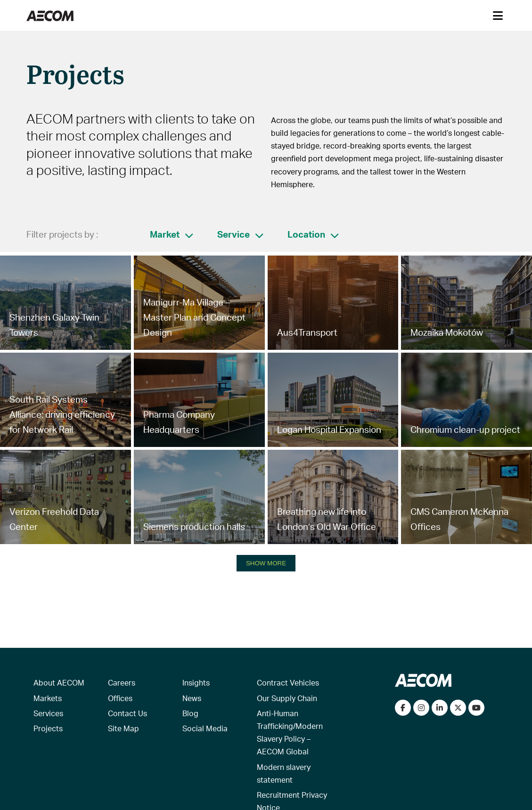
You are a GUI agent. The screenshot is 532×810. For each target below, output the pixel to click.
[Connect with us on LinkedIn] (440, 708)
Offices (120, 698)
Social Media (205, 728)
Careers (122, 682)
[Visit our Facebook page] (403, 708)
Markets (48, 698)
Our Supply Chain (287, 698)
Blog (190, 713)
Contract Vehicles (288, 682)
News (192, 698)
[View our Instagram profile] (421, 708)
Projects (48, 728)
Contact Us (127, 713)
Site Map (123, 728)
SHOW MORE (266, 563)
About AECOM (59, 682)
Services (48, 713)
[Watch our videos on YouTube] (476, 708)
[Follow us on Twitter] (458, 708)
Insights (196, 682)
